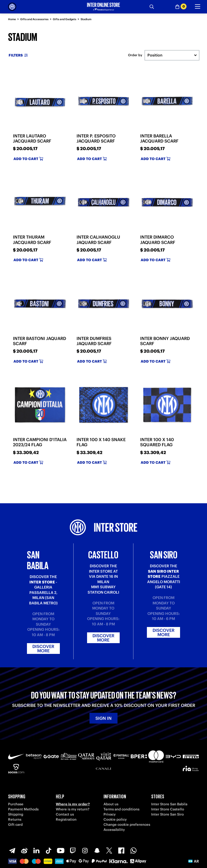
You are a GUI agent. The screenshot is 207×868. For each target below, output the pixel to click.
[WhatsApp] (133, 851)
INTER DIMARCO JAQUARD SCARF (158, 240)
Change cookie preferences (127, 825)
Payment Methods (23, 809)
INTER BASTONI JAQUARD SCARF (39, 341)
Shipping (16, 814)
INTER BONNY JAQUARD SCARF (165, 341)
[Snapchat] (97, 851)
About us (111, 804)
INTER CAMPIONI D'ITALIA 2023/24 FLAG (40, 442)
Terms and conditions (121, 809)
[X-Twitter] (109, 851)
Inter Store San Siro (168, 814)
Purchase (16, 804)
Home (12, 19)
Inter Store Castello (168, 809)
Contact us (65, 814)
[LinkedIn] (36, 851)
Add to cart (28, 159)
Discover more (43, 649)
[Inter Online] (12, 7)
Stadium (86, 19)
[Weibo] (24, 851)
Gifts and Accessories (34, 19)
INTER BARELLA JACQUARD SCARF (159, 138)
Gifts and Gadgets (65, 19)
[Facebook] (121, 851)
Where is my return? (73, 809)
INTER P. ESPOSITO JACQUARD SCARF (96, 138)
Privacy (110, 814)
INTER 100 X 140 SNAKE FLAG (101, 442)
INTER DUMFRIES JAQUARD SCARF (94, 341)
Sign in (103, 718)
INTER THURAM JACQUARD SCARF (32, 240)
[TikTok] (49, 851)
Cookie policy (115, 819)
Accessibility (114, 830)
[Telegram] (12, 851)
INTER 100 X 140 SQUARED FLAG (157, 442)
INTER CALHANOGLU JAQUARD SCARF (98, 240)
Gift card (15, 825)
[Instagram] (85, 851)
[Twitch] (73, 851)
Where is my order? (73, 804)
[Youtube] (61, 851)
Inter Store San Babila (169, 804)
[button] (194, 861)
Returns (15, 819)
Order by (135, 55)
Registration (66, 819)
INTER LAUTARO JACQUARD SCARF (32, 138)
